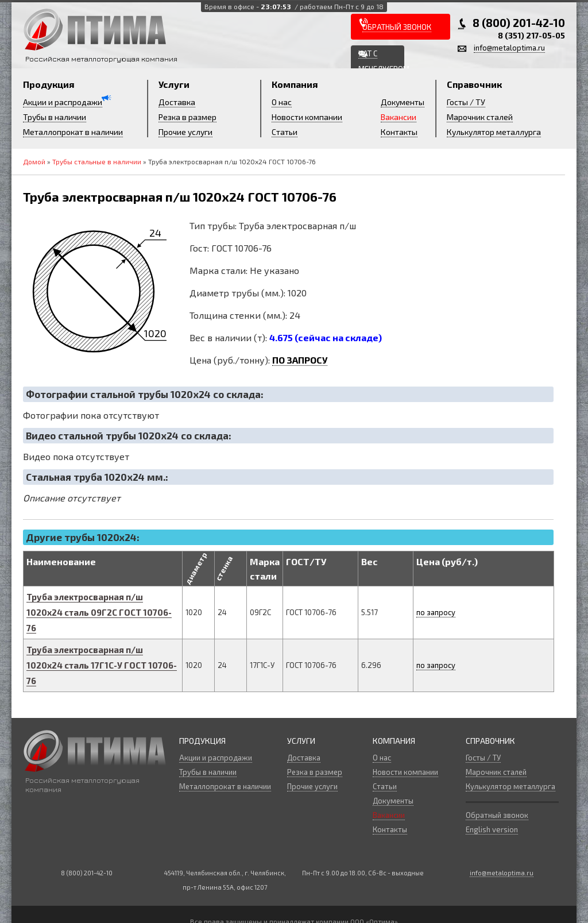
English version (492, 829)
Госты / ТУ (466, 102)
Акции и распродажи (63, 102)
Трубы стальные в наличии (97, 161)
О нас (282, 102)
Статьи (285, 132)
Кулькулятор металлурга (494, 132)
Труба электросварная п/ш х (99, 612)
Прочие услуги (185, 132)
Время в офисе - (294, 6)
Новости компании (307, 117)
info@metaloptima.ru (509, 48)
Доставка (177, 102)
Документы (403, 102)
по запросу (436, 612)
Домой (34, 161)
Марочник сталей (480, 117)
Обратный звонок (497, 815)
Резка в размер (187, 117)
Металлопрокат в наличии (73, 132)
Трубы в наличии (55, 117)
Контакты (399, 132)
